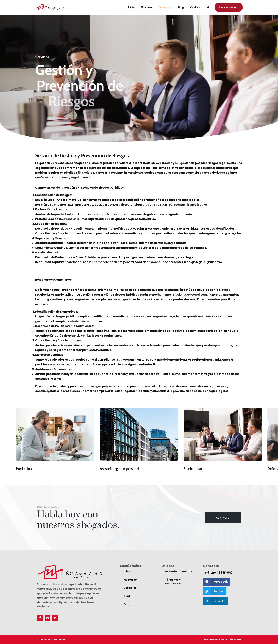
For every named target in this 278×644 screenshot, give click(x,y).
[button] (217, 582)
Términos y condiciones (174, 581)
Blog (181, 7)
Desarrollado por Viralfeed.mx (223, 639)
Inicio (131, 7)
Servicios (164, 7)
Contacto (196, 7)
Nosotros (147, 7)
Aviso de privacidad (179, 571)
